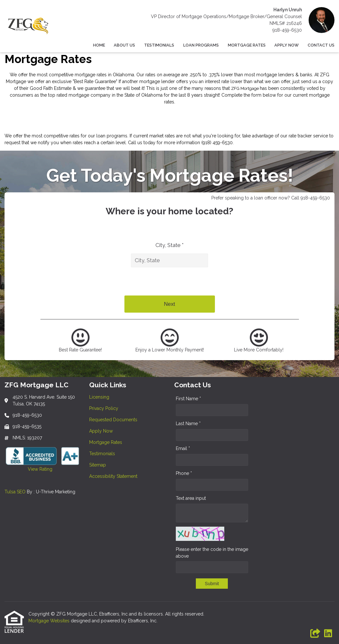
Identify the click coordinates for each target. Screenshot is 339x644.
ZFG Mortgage (245, 88)
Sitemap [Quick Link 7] (98, 465)
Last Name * (188, 424)
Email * (183, 448)
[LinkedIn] (328, 634)
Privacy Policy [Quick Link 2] (104, 408)
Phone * (184, 473)
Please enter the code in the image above (212, 553)
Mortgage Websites (50, 621)
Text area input (191, 498)
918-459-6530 (287, 30)
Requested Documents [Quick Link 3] (113, 420)
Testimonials (159, 45)
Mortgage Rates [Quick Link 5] (106, 442)
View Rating (28, 469)
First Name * (188, 399)
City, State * (169, 245)
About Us (124, 45)
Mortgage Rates (247, 45)
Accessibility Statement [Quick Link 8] (113, 476)
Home (99, 45)
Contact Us (321, 45)
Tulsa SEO (15, 492)
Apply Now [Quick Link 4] (101, 431)
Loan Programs (201, 45)
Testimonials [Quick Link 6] (102, 454)
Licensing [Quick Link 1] (99, 397)
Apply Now (286, 45)
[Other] (315, 634)
